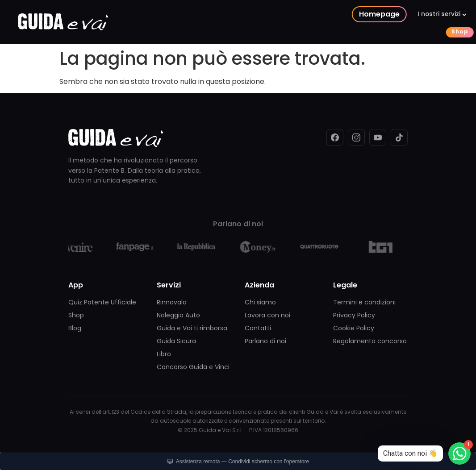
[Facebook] (335, 137)
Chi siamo (260, 302)
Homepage (183, 14)
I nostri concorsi (310, 14)
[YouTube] (378, 137)
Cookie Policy (354, 328)
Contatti (258, 328)
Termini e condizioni (364, 302)
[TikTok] (399, 137)
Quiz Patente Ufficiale (102, 302)
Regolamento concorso (370, 341)
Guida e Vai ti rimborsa (192, 328)
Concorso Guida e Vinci (193, 367)
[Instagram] (356, 137)
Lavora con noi (267, 315)
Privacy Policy (354, 315)
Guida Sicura (176, 341)
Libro (164, 354)
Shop (264, 32)
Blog (75, 328)
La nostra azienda (384, 14)
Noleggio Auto (178, 315)
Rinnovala (172, 302)
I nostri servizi (243, 14)
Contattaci (304, 32)
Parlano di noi (265, 341)
